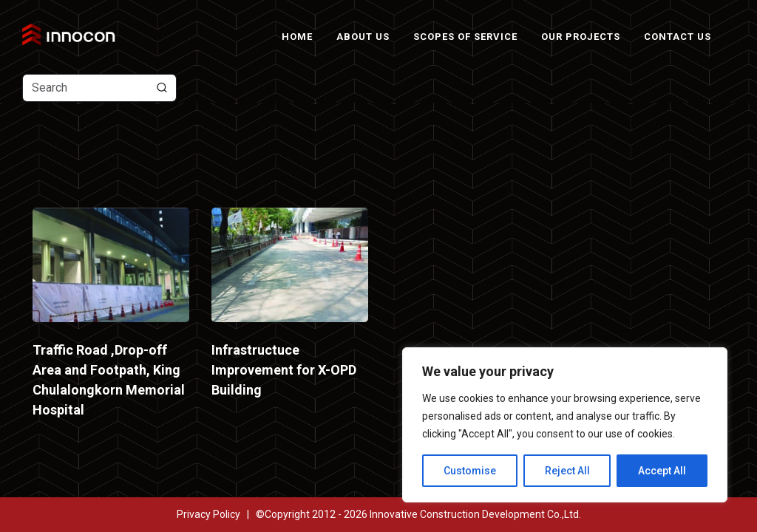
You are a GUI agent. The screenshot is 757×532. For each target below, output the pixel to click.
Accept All (662, 471)
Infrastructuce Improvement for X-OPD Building (284, 370)
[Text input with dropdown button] (99, 88)
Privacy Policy (208, 514)
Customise (470, 471)
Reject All (567, 471)
